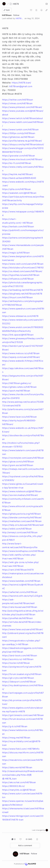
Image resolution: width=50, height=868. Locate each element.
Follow (16, 15)
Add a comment (25, 845)
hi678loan (7, 15)
